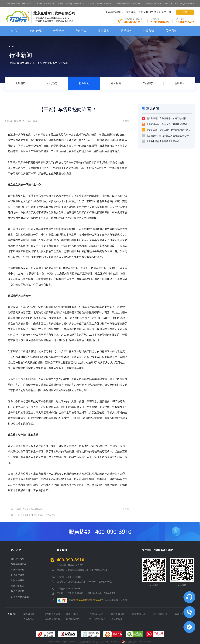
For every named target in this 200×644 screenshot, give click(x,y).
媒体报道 (116, 83)
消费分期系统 (18, 570)
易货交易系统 (18, 591)
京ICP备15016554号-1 (111, 642)
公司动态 (52, 83)
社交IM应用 (117, 619)
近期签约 (21, 83)
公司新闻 (149, 31)
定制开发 (81, 31)
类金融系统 (29, 614)
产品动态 (59, 31)
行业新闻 (84, 83)
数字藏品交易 (72, 619)
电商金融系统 (118, 614)
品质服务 (126, 31)
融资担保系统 (18, 580)
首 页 (14, 31)
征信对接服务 (18, 559)
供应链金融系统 (19, 564)
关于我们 (171, 31)
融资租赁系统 (18, 575)
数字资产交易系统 (20, 597)
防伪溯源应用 (160, 614)
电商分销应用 (72, 614)
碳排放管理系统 (97, 619)
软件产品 (36, 31)
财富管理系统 (139, 614)
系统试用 (185, 12)
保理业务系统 (18, 586)
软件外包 (104, 31)
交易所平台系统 (52, 614)
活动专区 (179, 83)
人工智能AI (29, 619)
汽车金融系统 (96, 614)
